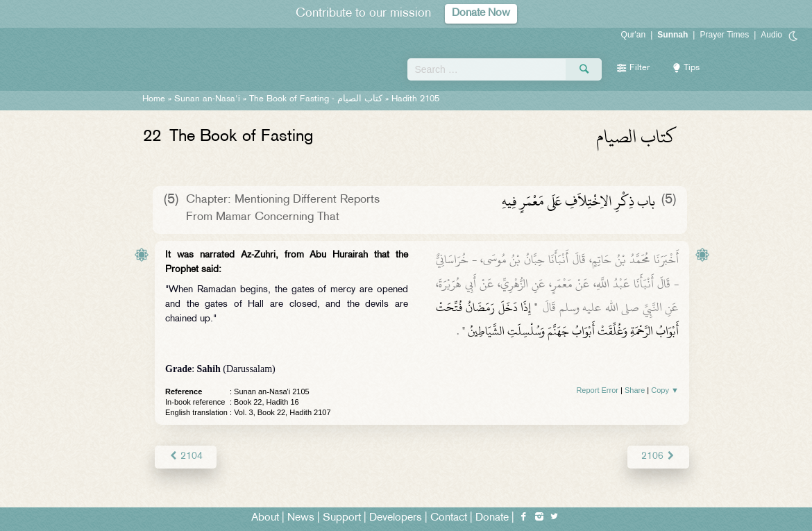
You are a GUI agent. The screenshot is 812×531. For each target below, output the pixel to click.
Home (154, 99)
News (301, 518)
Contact (449, 518)
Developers (396, 518)
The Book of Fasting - (316, 99)
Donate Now (481, 14)
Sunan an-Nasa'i (207, 99)
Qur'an (634, 35)
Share (635, 390)
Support (342, 518)
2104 (186, 456)
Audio (771, 35)
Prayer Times (724, 35)
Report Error (597, 390)
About (265, 518)
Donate (492, 518)
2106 (658, 456)
